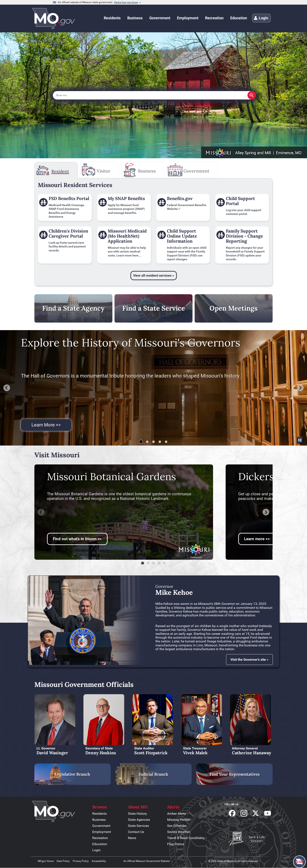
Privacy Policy (81, 861)
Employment (102, 832)
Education (100, 844)
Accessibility (99, 861)
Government (101, 826)
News (132, 838)
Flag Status (176, 844)
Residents (100, 814)
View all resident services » (154, 275)
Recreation (100, 838)
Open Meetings (234, 308)
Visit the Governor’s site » (249, 659)
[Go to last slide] (7, 388)
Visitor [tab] (103, 171)
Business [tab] (147, 171)
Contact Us (136, 832)
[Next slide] (300, 388)
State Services (138, 826)
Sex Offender (177, 826)
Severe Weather (179, 832)
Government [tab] (196, 171)
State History (137, 814)
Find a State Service (154, 308)
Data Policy (63, 861)
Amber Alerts (178, 814)
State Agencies (139, 820)
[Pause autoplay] (300, 440)
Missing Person (179, 820)
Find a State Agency (73, 308)
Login (96, 850)
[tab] (141, 442)
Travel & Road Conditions (187, 838)
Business (99, 820)
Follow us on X (256, 813)
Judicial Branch (153, 774)
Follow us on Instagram (244, 813)
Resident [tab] (60, 171)
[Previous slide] (41, 512)
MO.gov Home (46, 861)
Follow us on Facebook (232, 813)
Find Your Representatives (235, 774)
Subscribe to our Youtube (268, 813)
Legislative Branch (72, 774)
